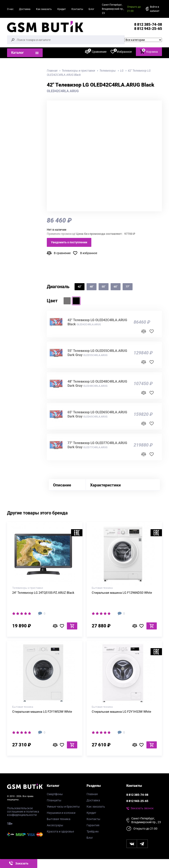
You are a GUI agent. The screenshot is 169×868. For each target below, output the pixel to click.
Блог (91, 9)
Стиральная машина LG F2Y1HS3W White (121, 712)
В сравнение (62, 253)
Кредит (62, 9)
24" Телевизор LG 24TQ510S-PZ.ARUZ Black (43, 593)
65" (116, 287)
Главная (92, 794)
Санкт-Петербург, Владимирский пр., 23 (113, 9)
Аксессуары (55, 825)
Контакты (77, 9)
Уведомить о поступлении (69, 242)
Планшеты (54, 800)
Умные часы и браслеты (63, 807)
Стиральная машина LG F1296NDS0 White (122, 593)
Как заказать (44, 9)
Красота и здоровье (60, 831)
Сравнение (96, 52)
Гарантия (93, 825)
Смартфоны (55, 794)
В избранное (89, 253)
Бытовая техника (59, 819)
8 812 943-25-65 (148, 29)
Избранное (121, 52)
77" (128, 287)
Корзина (149, 51)
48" (92, 287)
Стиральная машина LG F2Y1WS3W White (42, 712)
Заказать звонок (142, 808)
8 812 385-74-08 (148, 24)
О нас (10, 9)
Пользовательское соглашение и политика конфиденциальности (23, 812)
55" (104, 287)
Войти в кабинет (155, 9)
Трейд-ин (93, 831)
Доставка (25, 9)
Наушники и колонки (61, 813)
